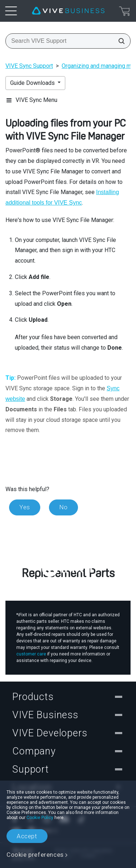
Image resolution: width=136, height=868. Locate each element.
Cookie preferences (35, 855)
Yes (25, 507)
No (63, 507)
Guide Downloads (33, 83)
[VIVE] (68, 11)
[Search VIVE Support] (119, 41)
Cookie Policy (40, 818)
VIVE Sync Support (29, 66)
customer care (31, 654)
